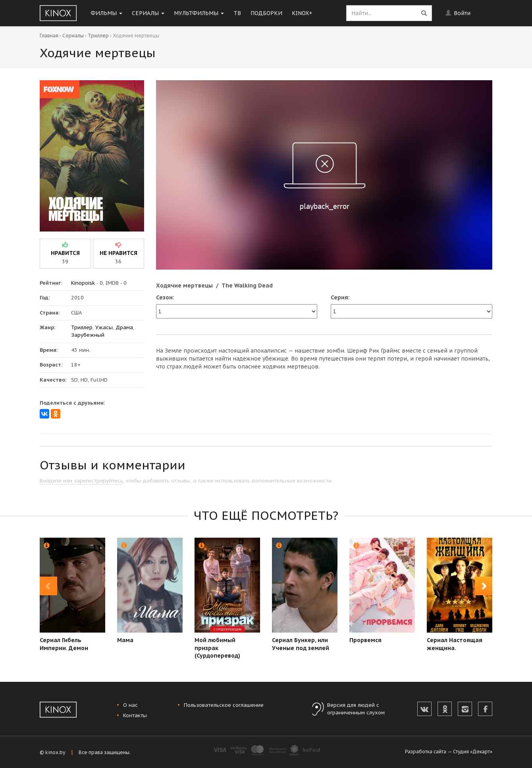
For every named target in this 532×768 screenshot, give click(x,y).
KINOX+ (302, 13)
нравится (65, 253)
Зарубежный (88, 335)
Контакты (135, 715)
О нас (130, 705)
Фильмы (106, 13)
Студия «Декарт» (473, 752)
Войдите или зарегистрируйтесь (81, 481)
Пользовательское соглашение (224, 705)
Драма (124, 327)
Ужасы (104, 327)
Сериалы (148, 13)
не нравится (119, 253)
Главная (49, 36)
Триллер (98, 36)
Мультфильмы (199, 13)
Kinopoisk (83, 283)
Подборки (266, 13)
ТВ (237, 13)
